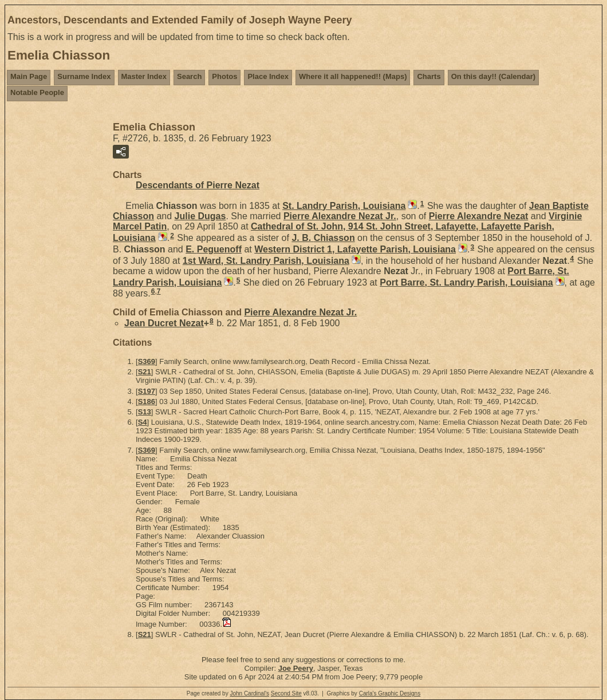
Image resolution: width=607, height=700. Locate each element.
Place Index (268, 76)
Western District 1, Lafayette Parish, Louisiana (355, 249)
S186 (147, 402)
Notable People (37, 92)
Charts (429, 76)
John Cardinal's (249, 693)
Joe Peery (296, 668)
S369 (147, 361)
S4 (143, 422)
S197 (147, 391)
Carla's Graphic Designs (390, 693)
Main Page (29, 76)
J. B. (323, 238)
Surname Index (84, 76)
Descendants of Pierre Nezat (198, 185)
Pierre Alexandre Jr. (340, 216)
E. (214, 249)
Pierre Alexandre (479, 216)
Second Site (286, 693)
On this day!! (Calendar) (493, 76)
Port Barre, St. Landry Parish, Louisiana (466, 282)
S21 (145, 372)
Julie (200, 216)
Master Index (144, 76)
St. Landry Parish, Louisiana (344, 206)
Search (189, 76)
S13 (145, 412)
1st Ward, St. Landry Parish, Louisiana (266, 261)
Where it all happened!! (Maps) (353, 76)
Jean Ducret (164, 323)
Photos (224, 76)
